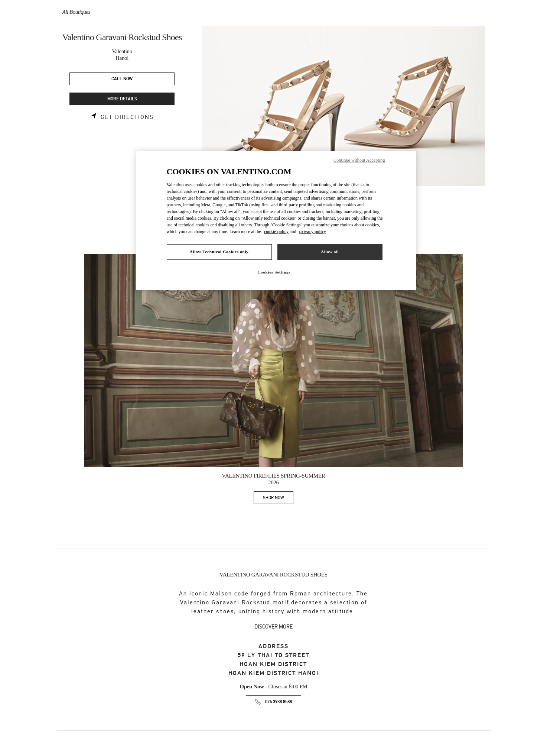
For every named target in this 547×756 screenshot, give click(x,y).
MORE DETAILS (122, 99)
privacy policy (312, 232)
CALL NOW (122, 79)
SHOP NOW (278, 499)
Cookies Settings (274, 272)
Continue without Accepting (359, 160)
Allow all (330, 252)
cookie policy (276, 232)
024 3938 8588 (279, 702)
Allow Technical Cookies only (219, 252)
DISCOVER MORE (273, 627)
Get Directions (127, 117)
